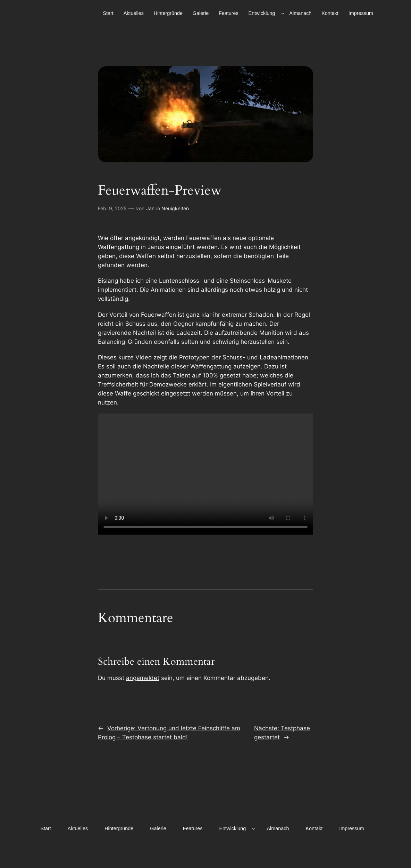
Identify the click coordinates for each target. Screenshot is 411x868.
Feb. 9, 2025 (112, 208)
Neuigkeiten (175, 208)
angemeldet (143, 678)
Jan (150, 208)
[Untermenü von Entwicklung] (283, 13)
